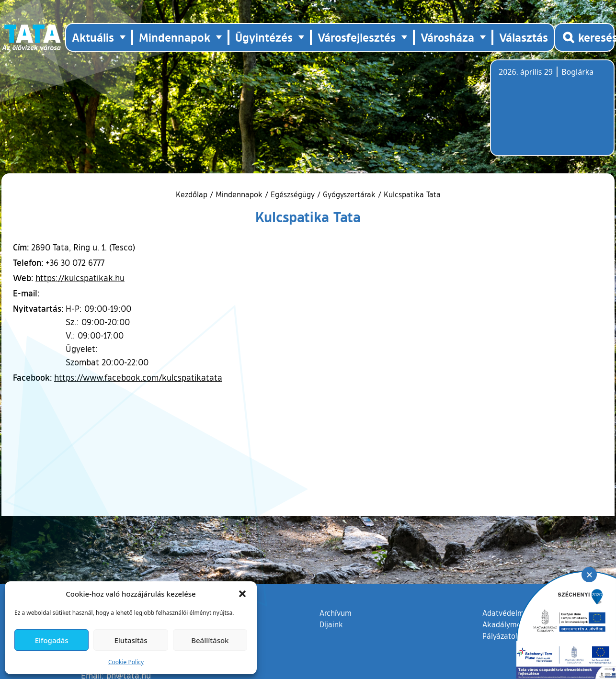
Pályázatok (501, 636)
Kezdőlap (193, 194)
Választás (524, 37)
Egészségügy (293, 194)
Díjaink (331, 624)
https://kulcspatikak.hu (80, 278)
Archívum (336, 612)
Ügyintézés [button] (264, 37)
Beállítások (210, 640)
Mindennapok (239, 194)
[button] (242, 594)
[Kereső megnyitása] (584, 37)
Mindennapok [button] (175, 37)
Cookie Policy (126, 662)
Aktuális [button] (93, 37)
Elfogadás (52, 640)
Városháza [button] (447, 37)
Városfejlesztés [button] (357, 37)
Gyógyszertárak (349, 194)
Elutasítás (131, 640)
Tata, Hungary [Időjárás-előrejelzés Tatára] (552, 113)
